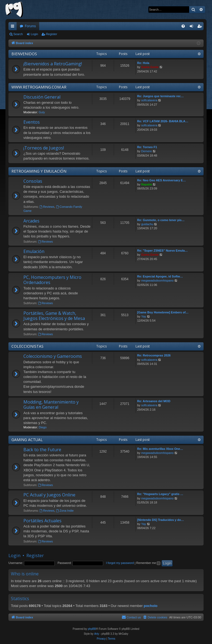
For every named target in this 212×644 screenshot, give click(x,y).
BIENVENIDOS (24, 54)
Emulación (34, 251)
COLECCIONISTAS (27, 346)
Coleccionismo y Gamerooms (53, 356)
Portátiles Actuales (42, 521)
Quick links (14, 27)
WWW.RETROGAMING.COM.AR (39, 87)
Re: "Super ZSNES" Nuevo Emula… (162, 251)
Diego (43, 427)
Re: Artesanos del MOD (154, 401)
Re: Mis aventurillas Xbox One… (160, 449)
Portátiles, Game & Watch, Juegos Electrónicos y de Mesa (54, 316)
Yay (144, 316)
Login (34, 34)
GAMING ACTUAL (27, 440)
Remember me (148, 563)
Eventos (32, 122)
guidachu (147, 224)
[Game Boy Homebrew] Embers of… (163, 312)
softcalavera (149, 100)
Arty (97, 634)
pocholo (151, 606)
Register (52, 34)
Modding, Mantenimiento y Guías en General (51, 405)
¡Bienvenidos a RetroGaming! (53, 64)
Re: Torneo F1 (147, 147)
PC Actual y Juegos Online (49, 495)
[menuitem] (183, 26)
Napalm (147, 184)
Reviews (47, 207)
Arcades (31, 221)
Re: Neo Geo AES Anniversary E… (162, 180)
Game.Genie (150, 67)
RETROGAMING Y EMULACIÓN (39, 171)
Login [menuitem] (193, 27)
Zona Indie (65, 511)
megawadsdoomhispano (157, 280)
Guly (42, 112)
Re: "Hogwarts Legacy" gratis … (160, 494)
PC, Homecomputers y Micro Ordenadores (52, 280)
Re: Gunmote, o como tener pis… (161, 220)
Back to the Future (42, 450)
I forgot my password (120, 563)
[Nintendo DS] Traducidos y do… (161, 520)
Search (18, 34)
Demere (147, 151)
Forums (30, 26)
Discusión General (42, 97)
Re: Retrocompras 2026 (154, 355)
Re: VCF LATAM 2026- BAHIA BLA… (163, 121)
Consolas (33, 181)
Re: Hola (143, 63)
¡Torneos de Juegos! (44, 148)
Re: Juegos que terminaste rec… (160, 96)
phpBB (92, 629)
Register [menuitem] (201, 27)
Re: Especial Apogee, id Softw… (160, 276)
